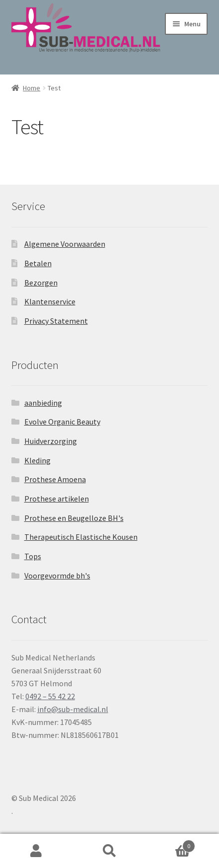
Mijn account (36, 851)
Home (32, 88)
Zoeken (109, 851)
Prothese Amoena (55, 479)
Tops (33, 556)
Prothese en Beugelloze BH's (74, 518)
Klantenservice (50, 301)
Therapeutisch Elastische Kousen (81, 537)
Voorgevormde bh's (57, 576)
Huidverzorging (51, 441)
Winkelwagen (171, 844)
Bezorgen (41, 283)
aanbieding (43, 403)
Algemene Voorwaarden (65, 244)
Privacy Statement (56, 321)
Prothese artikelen (57, 499)
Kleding (37, 460)
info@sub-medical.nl (73, 709)
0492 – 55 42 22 (50, 696)
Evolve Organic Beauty (62, 422)
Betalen (38, 263)
